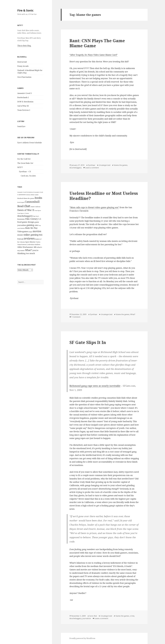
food (19, 222)
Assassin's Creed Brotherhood (26, 192)
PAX (41, 235)
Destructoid (22, 62)
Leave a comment (92, 168)
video (20, 247)
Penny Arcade (23, 66)
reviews (29, 238)
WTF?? (20, 167)
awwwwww (22, 195)
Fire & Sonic (25, 10)
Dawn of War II (26, 210)
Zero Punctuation (24, 77)
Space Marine (30, 242)
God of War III (23, 106)
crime (132, 616)
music (20, 235)
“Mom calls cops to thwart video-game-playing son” (94, 207)
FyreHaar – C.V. (25, 172)
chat (27, 206)
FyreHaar (92, 165)
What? (29, 250)
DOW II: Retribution (25, 102)
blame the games (29, 198)
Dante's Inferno (36, 207)
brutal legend (21, 202)
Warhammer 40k (30, 247)
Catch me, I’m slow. (28, 176)
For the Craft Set (24, 159)
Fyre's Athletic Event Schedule (30, 143)
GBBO (37, 225)
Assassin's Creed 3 (25, 93)
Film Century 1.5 (33, 219)
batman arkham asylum (32, 195)
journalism (87, 618)
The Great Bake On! (25, 163)
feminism (21, 219)
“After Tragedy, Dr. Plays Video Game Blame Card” (93, 55)
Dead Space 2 (21, 213)
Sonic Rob (93, 616)
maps (31, 232)
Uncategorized (105, 165)
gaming (30, 225)
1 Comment (76, 317)
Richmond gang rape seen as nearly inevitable (95, 386)
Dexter (27, 213)
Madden (23, 228)
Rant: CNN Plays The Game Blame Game (97, 43)
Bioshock (20, 198)
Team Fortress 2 (24, 110)
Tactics (38, 242)
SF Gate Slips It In (88, 342)
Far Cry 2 (36, 216)
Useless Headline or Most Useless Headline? (104, 196)
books (38, 198)
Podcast (20, 239)
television (31, 244)
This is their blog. (24, 46)
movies (37, 231)
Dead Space (38, 210)
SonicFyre (21, 126)
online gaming (31, 235)
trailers (37, 244)
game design (28, 222)
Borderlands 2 (23, 97)
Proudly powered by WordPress (82, 638)
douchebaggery (25, 216)
